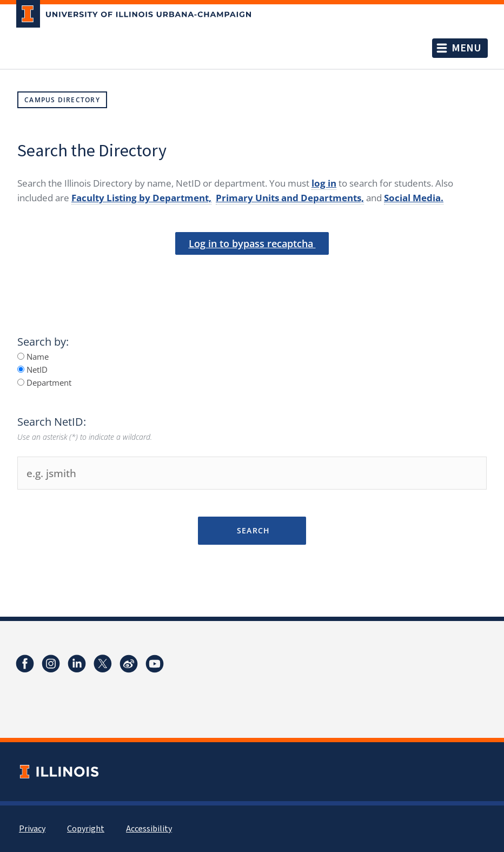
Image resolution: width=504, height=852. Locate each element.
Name (33, 356)
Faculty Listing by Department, (141, 198)
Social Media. (414, 198)
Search (252, 530)
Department (44, 382)
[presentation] (252, 273)
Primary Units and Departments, (290, 198)
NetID (32, 369)
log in (324, 183)
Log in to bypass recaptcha (252, 243)
